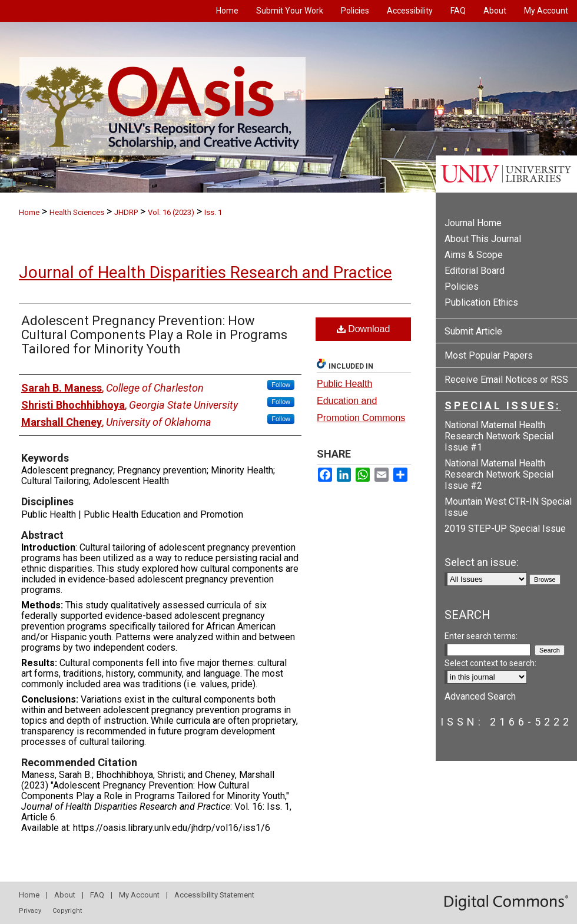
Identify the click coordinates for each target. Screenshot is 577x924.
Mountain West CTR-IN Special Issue (508, 507)
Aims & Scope (474, 255)
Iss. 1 (213, 212)
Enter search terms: (481, 636)
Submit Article (473, 331)
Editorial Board (475, 271)
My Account (139, 895)
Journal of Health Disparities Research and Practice (205, 272)
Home (29, 212)
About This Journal (483, 239)
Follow (281, 385)
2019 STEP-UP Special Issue (505, 529)
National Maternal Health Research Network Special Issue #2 (499, 474)
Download (364, 329)
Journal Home (473, 223)
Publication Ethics (481, 302)
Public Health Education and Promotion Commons (361, 401)
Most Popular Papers (489, 355)
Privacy (30, 911)
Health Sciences (77, 212)
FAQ (97, 895)
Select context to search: (490, 663)
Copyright (67, 911)
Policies (462, 287)
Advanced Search (480, 696)
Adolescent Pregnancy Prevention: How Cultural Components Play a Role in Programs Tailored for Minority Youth (154, 335)
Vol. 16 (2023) (171, 212)
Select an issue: (482, 562)
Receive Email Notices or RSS (506, 380)
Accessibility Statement (214, 895)
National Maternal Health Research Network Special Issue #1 (499, 436)
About (65, 895)
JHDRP (126, 212)
